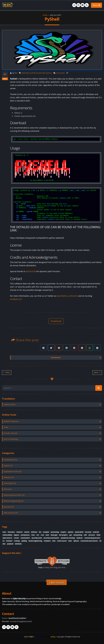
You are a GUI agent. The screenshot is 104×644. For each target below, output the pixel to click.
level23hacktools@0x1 (17, 618)
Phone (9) (8, 489)
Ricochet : (6, 621)
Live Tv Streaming (11, 439)
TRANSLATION (10, 405)
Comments (61, 73)
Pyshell (32, 73)
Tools (6, 427)
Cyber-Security (19, 599)
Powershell (40, 73)
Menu (96, 5)
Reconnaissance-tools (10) (14, 495)
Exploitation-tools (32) (13, 472)
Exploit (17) (8, 466)
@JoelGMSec (62, 296)
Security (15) (9, 507)
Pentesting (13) (10, 483)
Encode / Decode (10, 433)
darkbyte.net (16, 299)
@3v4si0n (73, 296)
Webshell (25, 73)
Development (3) (10, 460)
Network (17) (9, 477)
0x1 (16, 73)
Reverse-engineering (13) (14, 501)
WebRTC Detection (11, 421)
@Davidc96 (31, 271)
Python (49, 73)
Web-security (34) (11, 513)
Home (45, 15)
